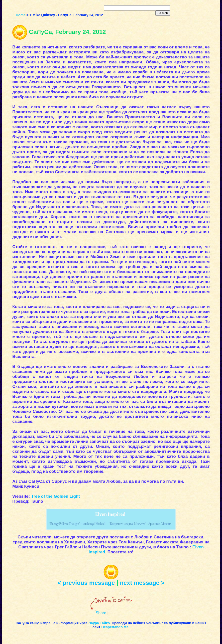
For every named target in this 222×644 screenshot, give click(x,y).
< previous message (86, 583)
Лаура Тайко (99, 623)
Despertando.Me (115, 627)
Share (101, 613)
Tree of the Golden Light (56, 496)
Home (21, 15)
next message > (142, 583)
